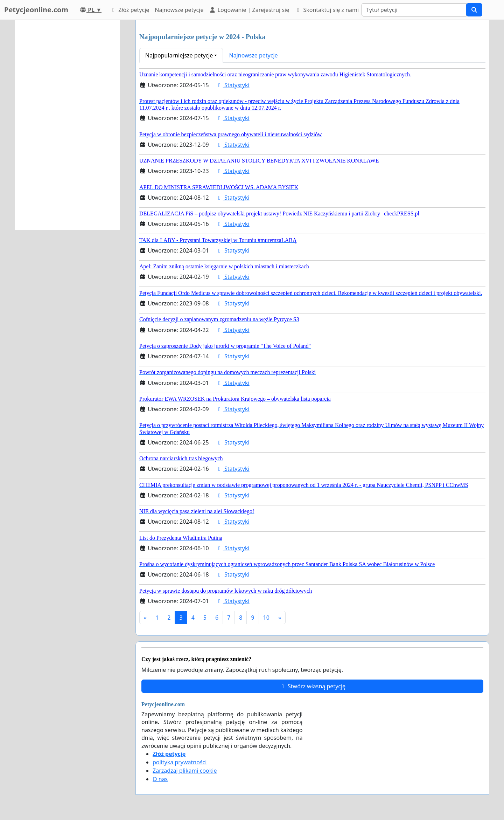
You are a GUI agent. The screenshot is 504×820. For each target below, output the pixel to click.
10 (266, 618)
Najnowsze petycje (179, 10)
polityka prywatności (180, 762)
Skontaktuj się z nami (327, 10)
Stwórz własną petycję (312, 686)
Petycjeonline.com (36, 10)
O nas (160, 779)
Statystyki (233, 85)
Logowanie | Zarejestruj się (249, 10)
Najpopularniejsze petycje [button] (179, 55)
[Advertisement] (67, 125)
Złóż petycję (129, 10)
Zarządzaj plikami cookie (185, 771)
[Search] (414, 10)
